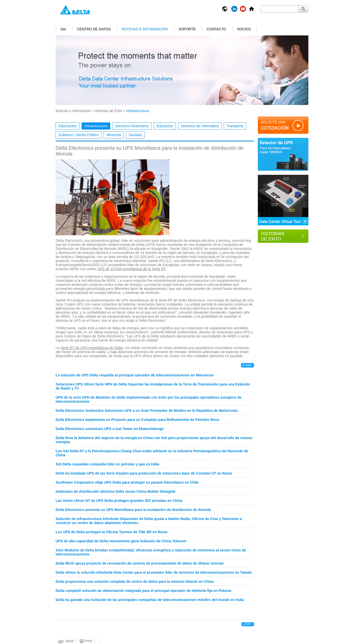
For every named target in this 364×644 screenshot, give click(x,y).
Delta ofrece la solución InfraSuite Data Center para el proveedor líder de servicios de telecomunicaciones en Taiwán (154, 572)
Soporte (187, 29)
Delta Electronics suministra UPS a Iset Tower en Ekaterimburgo (110, 429)
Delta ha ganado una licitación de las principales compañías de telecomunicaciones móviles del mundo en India (150, 600)
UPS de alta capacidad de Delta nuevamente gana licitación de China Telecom (121, 541)
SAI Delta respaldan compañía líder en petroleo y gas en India (107, 464)
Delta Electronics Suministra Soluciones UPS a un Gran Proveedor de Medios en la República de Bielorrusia (147, 411)
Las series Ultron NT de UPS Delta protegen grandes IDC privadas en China (119, 501)
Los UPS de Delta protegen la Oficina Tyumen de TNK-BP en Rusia (111, 532)
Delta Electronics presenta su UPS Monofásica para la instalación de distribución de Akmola (133, 510)
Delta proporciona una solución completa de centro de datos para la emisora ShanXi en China (135, 582)
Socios (244, 29)
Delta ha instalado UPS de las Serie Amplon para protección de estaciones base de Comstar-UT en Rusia (144, 473)
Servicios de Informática (200, 126)
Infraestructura (96, 126)
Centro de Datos (94, 29)
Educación (165, 126)
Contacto (216, 29)
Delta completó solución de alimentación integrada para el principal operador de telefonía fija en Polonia (143, 591)
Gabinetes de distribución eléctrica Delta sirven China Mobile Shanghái (116, 491)
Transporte (235, 126)
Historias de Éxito (108, 111)
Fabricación (67, 126)
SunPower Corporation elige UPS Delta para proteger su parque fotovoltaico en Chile (127, 482)
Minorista (114, 135)
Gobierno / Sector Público (79, 135)
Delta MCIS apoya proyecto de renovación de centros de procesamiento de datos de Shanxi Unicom (140, 563)
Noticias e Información (145, 29)
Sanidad (135, 135)
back (248, 365)
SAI (63, 29)
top (248, 624)
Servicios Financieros (132, 126)
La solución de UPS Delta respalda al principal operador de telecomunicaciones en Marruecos (135, 375)
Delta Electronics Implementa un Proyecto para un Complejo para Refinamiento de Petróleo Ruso (137, 420)
